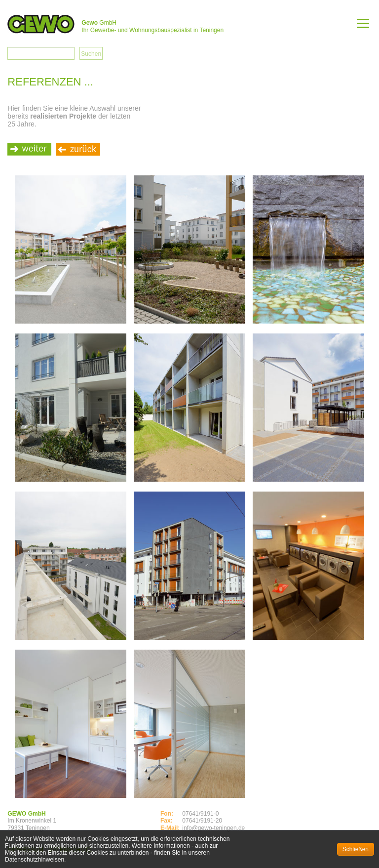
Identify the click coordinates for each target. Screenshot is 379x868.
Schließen (356, 849)
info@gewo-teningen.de (213, 828)
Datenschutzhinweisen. (35, 860)
